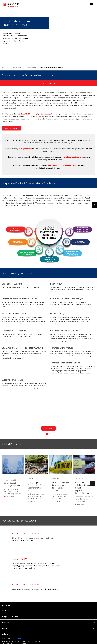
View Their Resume (11, 130)
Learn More (48, 430)
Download (33, 503)
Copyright (22, 636)
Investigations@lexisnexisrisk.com (48, 161)
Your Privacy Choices (12, 614)
